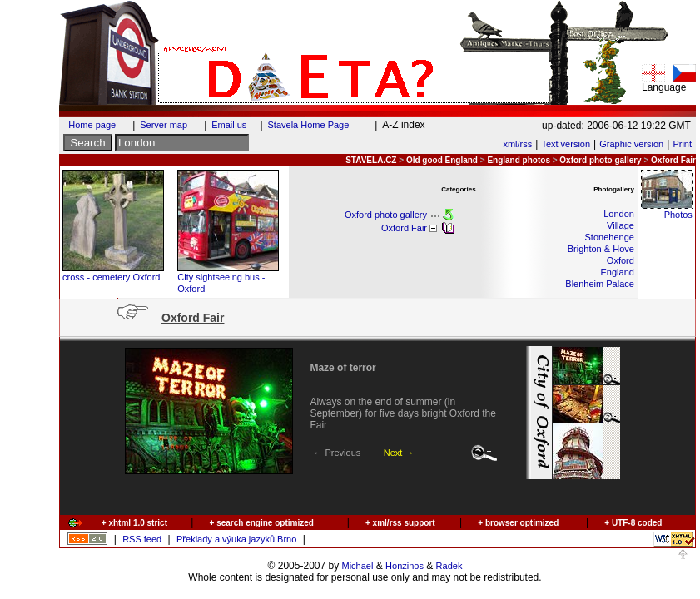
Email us (229, 125)
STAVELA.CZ (371, 160)
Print (682, 144)
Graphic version (631, 144)
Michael (358, 566)
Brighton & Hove (601, 249)
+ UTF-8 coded (633, 523)
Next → (399, 453)
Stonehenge (610, 237)
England (618, 272)
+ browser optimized (518, 523)
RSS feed (142, 539)
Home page (92, 125)
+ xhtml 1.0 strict (134, 523)
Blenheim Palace (600, 284)
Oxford (621, 260)
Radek (449, 566)
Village (621, 225)
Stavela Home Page (309, 125)
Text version (566, 144)
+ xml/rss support (400, 523)
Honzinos (405, 566)
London (619, 214)
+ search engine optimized (262, 523)
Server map (164, 125)
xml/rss (517, 144)
